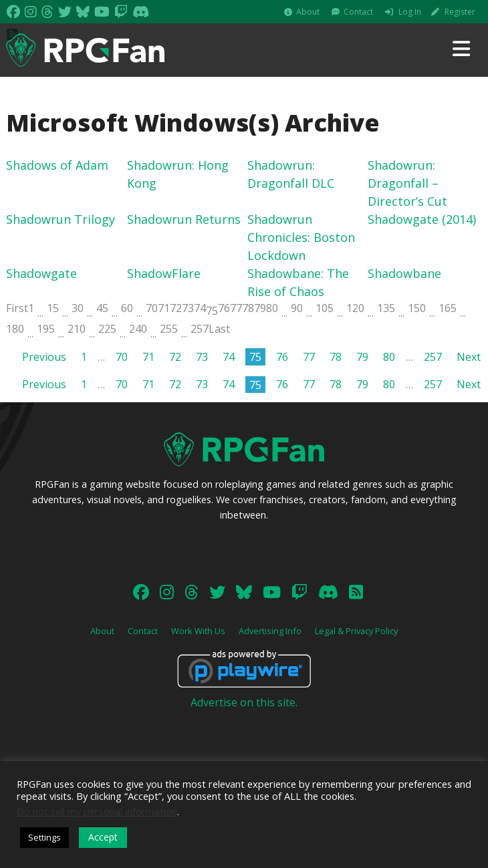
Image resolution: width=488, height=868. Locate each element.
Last (219, 329)
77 (236, 308)
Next (469, 357)
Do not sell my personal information (97, 811)
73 (188, 308)
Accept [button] (103, 837)
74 (200, 308)
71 (164, 308)
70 (152, 308)
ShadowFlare (164, 273)
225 (107, 329)
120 (355, 308)
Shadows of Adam (57, 165)
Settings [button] (44, 837)
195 (46, 329)
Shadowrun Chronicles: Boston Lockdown (301, 237)
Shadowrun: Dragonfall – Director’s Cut (407, 183)
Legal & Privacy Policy (356, 631)
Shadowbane (404, 273)
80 (272, 308)
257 (200, 329)
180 (15, 329)
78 (248, 308)
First (17, 308)
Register (460, 12)
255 (169, 329)
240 (138, 329)
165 (448, 308)
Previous (44, 357)
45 (102, 308)
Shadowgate (41, 273)
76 (224, 308)
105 (325, 308)
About (308, 12)
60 (127, 308)
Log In (410, 12)
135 (386, 308)
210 (77, 329)
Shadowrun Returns (184, 219)
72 (176, 308)
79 (260, 308)
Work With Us (198, 631)
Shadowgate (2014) (422, 219)
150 (417, 308)
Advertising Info (270, 631)
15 (53, 308)
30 (78, 308)
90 (297, 308)
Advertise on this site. (244, 702)
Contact (358, 12)
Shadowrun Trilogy (60, 219)
